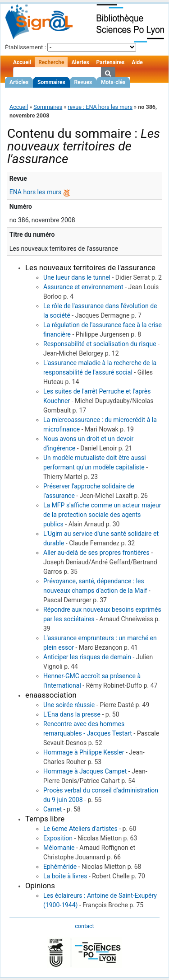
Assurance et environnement (83, 287)
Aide (137, 62)
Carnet (53, 809)
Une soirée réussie (69, 705)
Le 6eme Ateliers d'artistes (80, 829)
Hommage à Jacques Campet (85, 771)
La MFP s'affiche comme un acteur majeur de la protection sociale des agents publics (102, 515)
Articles (19, 82)
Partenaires (111, 62)
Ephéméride (60, 867)
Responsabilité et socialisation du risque (100, 344)
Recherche (51, 62)
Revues (83, 82)
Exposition (58, 838)
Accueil (22, 62)
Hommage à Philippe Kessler (84, 752)
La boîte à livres (65, 876)
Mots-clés (113, 82)
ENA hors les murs (35, 192)
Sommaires (51, 82)
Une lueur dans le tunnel (77, 277)
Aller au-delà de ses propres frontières (96, 553)
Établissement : (25, 47)
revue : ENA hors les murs (100, 107)
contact (84, 926)
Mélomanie (59, 848)
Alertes (80, 62)
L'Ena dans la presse (72, 714)
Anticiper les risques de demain (87, 657)
